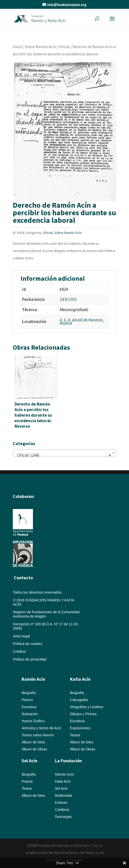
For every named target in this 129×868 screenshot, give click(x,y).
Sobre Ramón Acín (40, 47)
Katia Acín (80, 679)
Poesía (27, 781)
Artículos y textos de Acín (41, 728)
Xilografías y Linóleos (87, 707)
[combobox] (64, 453)
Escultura (29, 707)
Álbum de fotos (33, 742)
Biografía (29, 693)
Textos (75, 735)
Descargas (63, 817)
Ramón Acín (64, 774)
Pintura (27, 700)
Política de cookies (27, 644)
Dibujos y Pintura (83, 714)
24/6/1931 (68, 299)
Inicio (17, 47)
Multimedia (63, 795)
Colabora (62, 810)
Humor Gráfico (33, 721)
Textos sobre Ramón (38, 735)
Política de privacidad (29, 659)
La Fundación (68, 761)
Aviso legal (21, 636)
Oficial (64, 47)
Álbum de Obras (34, 749)
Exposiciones (80, 728)
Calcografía (79, 700)
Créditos (19, 652)
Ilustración (30, 714)
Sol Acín (61, 788)
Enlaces (61, 803)
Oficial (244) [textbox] (63, 455)
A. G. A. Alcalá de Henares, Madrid (82, 322)
